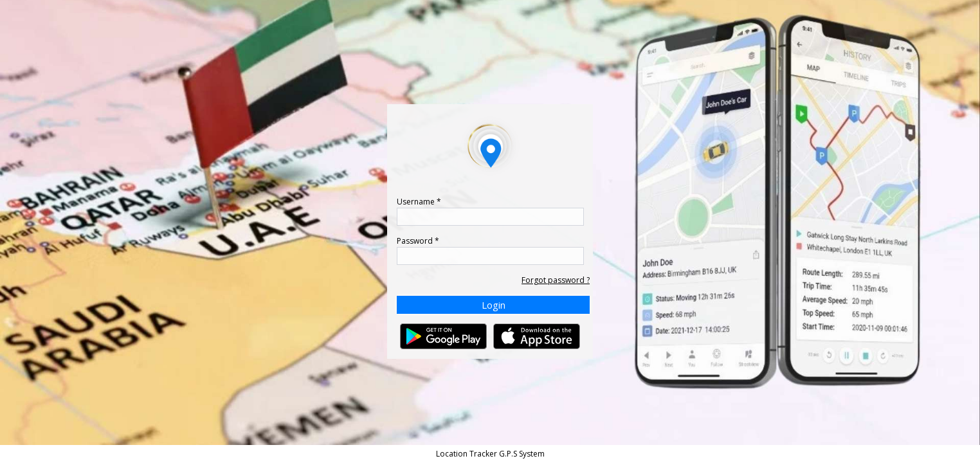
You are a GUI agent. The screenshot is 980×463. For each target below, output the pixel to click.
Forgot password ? (556, 280)
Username (419, 202)
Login (494, 305)
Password (418, 241)
